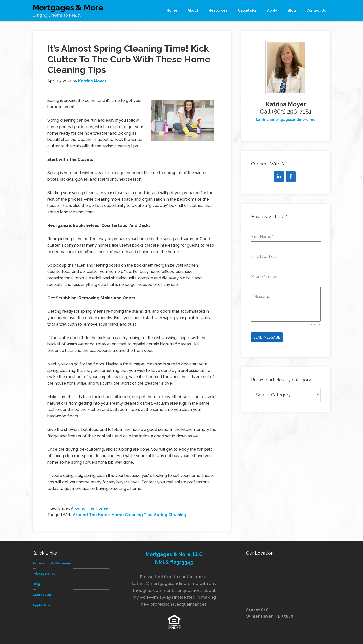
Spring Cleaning (170, 515)
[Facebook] (291, 177)
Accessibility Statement (53, 563)
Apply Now (41, 605)
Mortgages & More (68, 8)
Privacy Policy (44, 574)
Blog (36, 584)
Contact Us (42, 595)
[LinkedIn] (279, 177)
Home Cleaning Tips (132, 515)
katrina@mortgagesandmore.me (286, 120)
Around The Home (89, 508)
